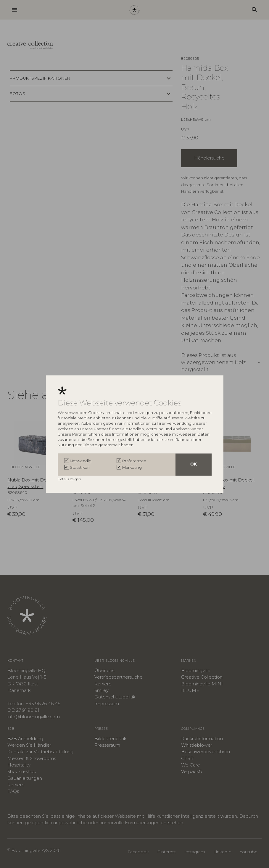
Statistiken (80, 468)
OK (194, 464)
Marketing (132, 468)
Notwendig (81, 461)
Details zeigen (70, 479)
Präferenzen (134, 461)
